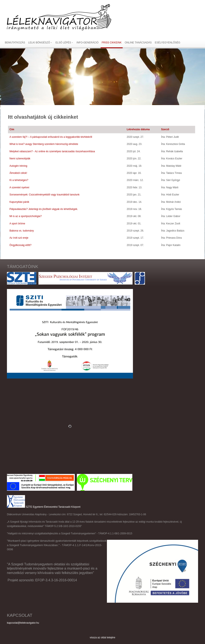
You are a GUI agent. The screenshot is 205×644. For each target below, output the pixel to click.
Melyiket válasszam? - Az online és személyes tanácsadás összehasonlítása (52, 151)
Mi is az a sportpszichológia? (26, 216)
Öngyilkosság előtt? (20, 245)
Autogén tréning (18, 166)
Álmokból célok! (18, 173)
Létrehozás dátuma (138, 129)
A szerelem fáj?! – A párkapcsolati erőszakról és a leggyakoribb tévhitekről (51, 137)
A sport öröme (17, 224)
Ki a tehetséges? (19, 180)
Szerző (165, 129)
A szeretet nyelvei (19, 187)
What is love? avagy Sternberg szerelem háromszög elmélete (44, 144)
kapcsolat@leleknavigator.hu (23, 623)
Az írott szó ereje (19, 238)
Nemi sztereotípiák (20, 159)
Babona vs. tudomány (22, 231)
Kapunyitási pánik (19, 202)
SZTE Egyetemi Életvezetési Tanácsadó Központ (53, 507)
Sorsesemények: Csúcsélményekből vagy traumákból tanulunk (45, 195)
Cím (12, 129)
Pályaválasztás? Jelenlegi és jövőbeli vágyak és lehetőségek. (44, 209)
